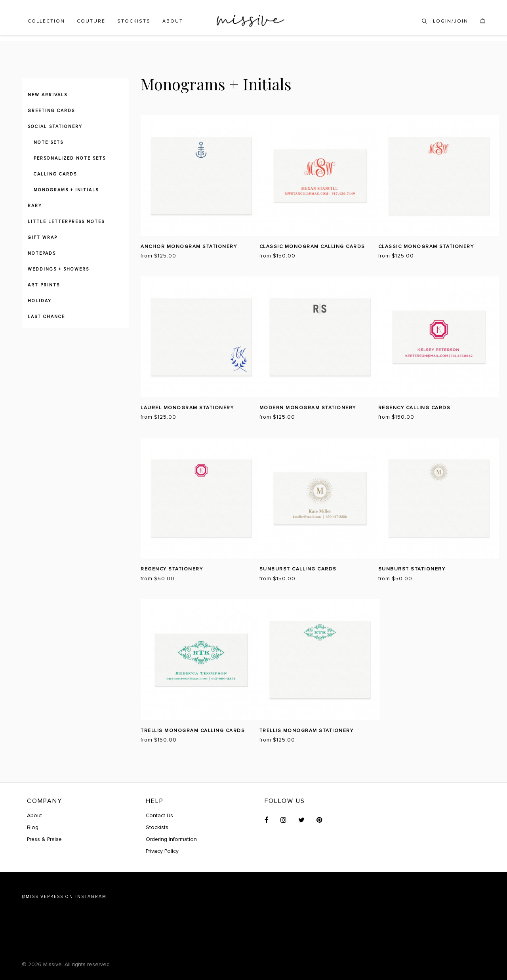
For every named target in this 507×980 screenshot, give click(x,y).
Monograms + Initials (66, 190)
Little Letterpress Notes (66, 222)
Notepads (42, 253)
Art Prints (44, 285)
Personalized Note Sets (70, 158)
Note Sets (49, 142)
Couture (91, 21)
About (173, 21)
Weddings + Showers (58, 269)
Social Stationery (55, 127)
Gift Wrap (43, 237)
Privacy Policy (163, 851)
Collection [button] (46, 21)
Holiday (40, 301)
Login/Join (451, 21)
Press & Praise (45, 839)
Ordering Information (172, 839)
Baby (35, 206)
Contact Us (160, 815)
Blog (33, 827)
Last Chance (46, 317)
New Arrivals (48, 95)
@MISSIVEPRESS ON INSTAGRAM (64, 897)
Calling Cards (55, 174)
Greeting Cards (51, 111)
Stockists (134, 21)
